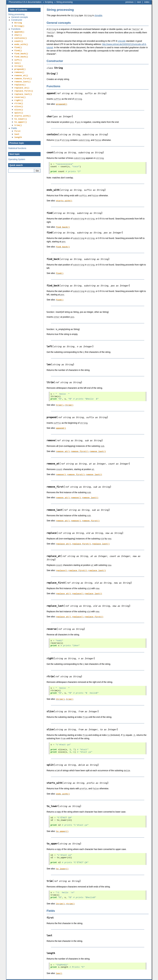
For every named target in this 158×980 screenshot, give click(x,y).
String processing (64, 2)
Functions (16, 28)
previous (129, 2)
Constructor (17, 20)
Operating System (17, 148)
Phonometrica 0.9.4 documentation (25, 2)
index (147, 2)
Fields (14, 118)
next (139, 2)
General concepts (20, 17)
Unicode (122, 41)
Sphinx (143, 978)
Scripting (49, 2)
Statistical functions (17, 137)
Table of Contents (18, 10)
